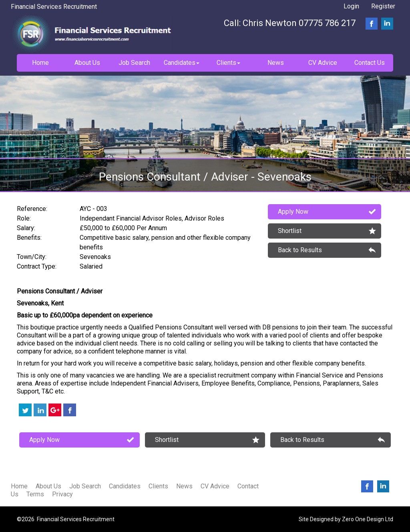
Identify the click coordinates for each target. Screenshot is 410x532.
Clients (158, 486)
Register (383, 6)
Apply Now (293, 212)
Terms (35, 494)
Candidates (125, 486)
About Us (48, 486)
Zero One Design (363, 519)
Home (19, 486)
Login (351, 6)
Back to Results (300, 250)
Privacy (62, 494)
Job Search (85, 486)
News (184, 486)
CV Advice (215, 486)
